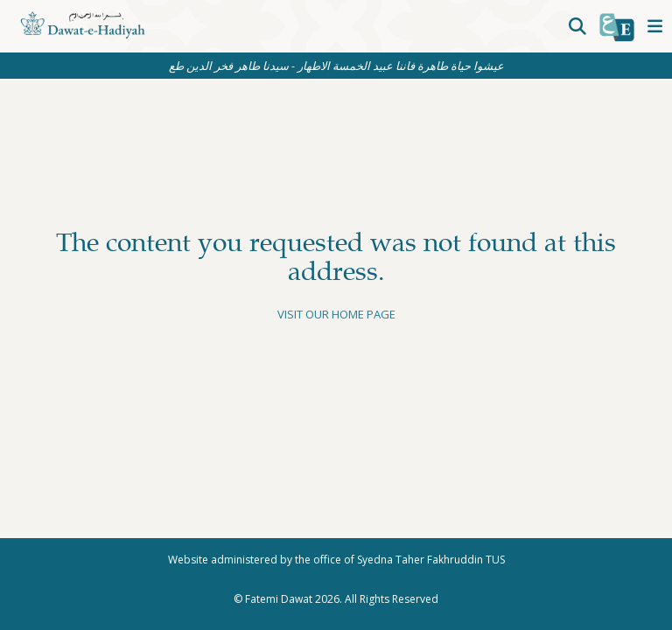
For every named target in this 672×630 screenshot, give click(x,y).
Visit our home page (336, 314)
